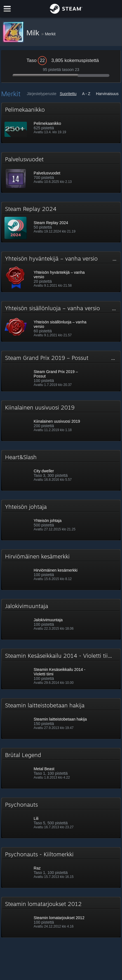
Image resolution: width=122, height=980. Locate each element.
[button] (61, 123)
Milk (34, 33)
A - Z (86, 94)
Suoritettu (68, 94)
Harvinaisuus (107, 94)
